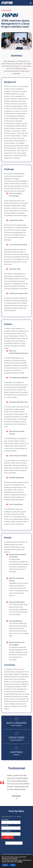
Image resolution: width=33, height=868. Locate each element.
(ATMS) (21, 66)
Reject (13, 865)
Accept (5, 865)
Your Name (5, 819)
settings (20, 862)
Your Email (5, 825)
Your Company (6, 831)
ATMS (20, 669)
